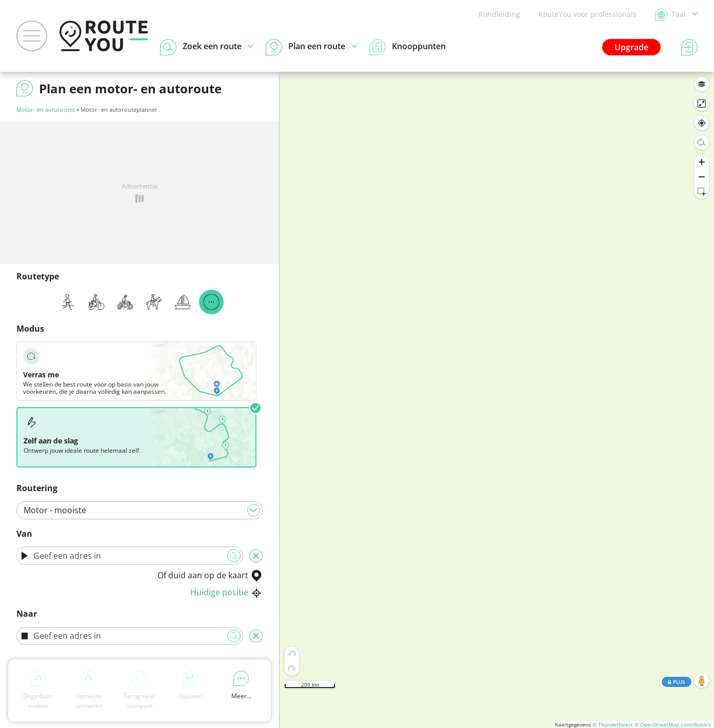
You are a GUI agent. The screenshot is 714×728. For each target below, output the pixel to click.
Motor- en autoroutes (46, 109)
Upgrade (631, 47)
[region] (497, 400)
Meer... (241, 685)
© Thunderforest (613, 724)
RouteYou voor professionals (588, 14)
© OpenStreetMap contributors (673, 724)
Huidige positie (226, 592)
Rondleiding (499, 14)
